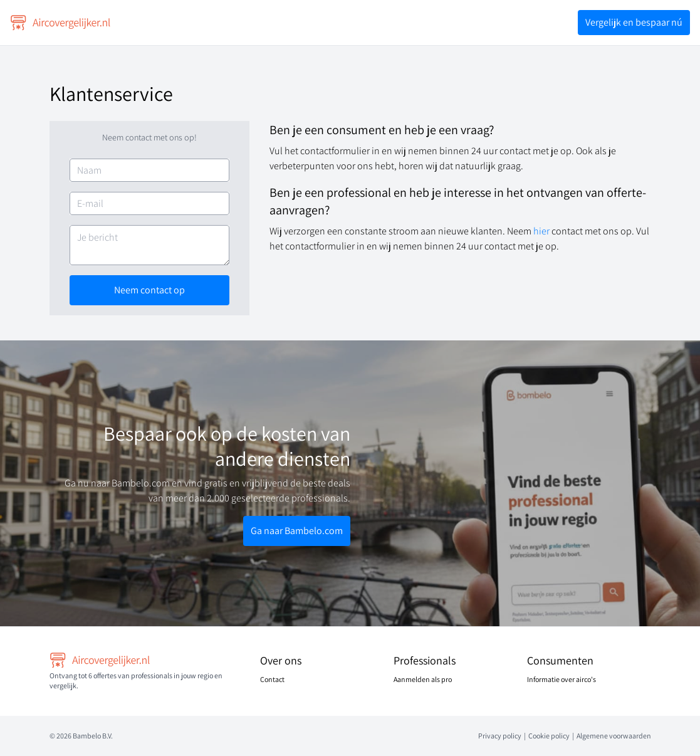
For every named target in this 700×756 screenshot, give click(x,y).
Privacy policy (500, 736)
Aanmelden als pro (423, 679)
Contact (272, 679)
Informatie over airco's (562, 679)
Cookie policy (549, 736)
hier (542, 231)
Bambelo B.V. (93, 736)
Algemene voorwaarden (614, 736)
